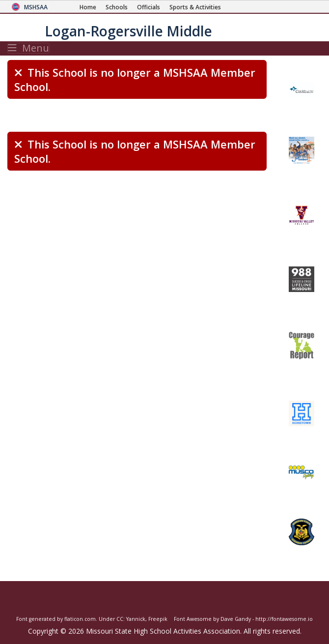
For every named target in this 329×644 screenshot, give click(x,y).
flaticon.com (80, 619)
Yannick (136, 619)
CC (120, 619)
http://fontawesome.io (284, 619)
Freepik (158, 619)
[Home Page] (88, 7)
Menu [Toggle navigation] (28, 48)
